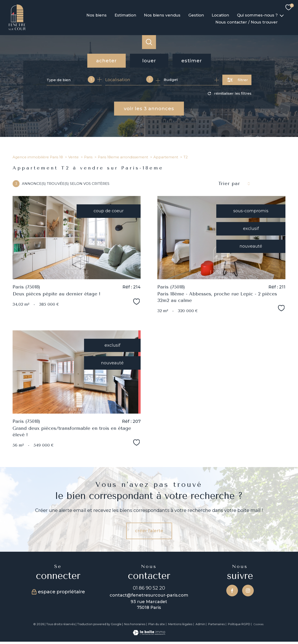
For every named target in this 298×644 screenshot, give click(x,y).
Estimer (192, 61)
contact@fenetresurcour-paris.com (149, 595)
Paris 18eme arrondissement (123, 157)
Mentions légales (180, 624)
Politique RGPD (239, 624)
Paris (88, 157)
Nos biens (97, 15)
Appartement (166, 157)
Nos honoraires (135, 624)
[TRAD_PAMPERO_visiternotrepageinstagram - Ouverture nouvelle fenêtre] (248, 591)
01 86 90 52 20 (149, 588)
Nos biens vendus (162, 15)
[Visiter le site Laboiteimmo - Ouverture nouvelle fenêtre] (149, 634)
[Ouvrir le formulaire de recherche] (237, 80)
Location (221, 15)
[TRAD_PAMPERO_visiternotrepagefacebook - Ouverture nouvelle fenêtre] (232, 591)
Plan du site (157, 624)
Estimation (125, 15)
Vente (73, 157)
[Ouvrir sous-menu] (282, 15)
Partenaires (216, 624)
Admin (200, 624)
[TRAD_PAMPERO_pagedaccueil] (17, 29)
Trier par (229, 184)
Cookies (258, 624)
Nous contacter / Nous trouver (247, 22)
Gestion (196, 15)
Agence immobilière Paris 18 (38, 157)
